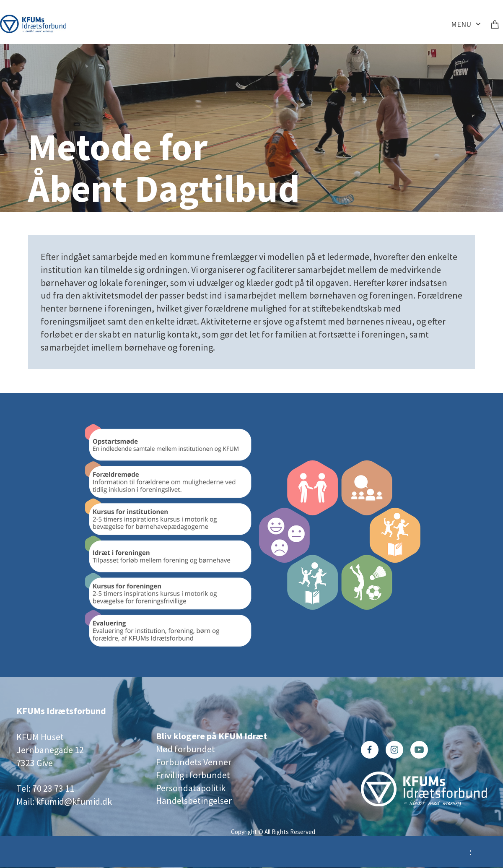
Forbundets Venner (194, 762)
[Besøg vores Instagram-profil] (394, 750)
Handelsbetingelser (194, 800)
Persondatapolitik (191, 788)
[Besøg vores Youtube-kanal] (419, 750)
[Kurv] (495, 24)
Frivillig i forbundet (193, 775)
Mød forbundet (185, 749)
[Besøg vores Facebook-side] (370, 750)
